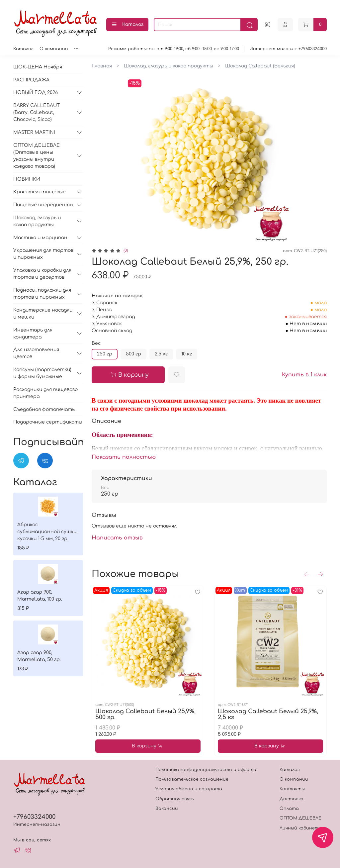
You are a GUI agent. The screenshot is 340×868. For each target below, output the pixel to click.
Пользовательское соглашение (192, 779)
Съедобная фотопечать (44, 409)
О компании (54, 49)
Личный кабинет (299, 828)
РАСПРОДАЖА (31, 80)
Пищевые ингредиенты (43, 205)
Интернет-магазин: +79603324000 (288, 49)
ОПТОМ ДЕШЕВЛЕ (300, 818)
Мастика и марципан (40, 238)
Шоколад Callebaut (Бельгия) (260, 66)
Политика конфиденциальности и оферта (206, 770)
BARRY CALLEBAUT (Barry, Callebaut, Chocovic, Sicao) (37, 112)
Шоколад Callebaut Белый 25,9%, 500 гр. (145, 714)
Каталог (127, 25)
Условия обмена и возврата (189, 789)
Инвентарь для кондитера (33, 334)
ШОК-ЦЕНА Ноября (38, 67)
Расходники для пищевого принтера (45, 393)
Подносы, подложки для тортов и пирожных (42, 294)
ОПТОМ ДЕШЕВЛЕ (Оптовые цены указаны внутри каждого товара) (37, 156)
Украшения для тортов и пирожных (43, 254)
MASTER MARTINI (34, 132)
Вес (96, 343)
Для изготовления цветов (36, 353)
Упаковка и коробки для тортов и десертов (42, 274)
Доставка (292, 799)
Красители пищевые (40, 192)
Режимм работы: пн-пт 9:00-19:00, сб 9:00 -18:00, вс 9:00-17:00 (174, 49)
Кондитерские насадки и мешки (43, 314)
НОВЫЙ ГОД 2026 (36, 93)
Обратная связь (174, 799)
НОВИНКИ (27, 179)
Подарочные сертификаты (48, 422)
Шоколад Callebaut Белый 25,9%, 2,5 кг (268, 714)
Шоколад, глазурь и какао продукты (169, 66)
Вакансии (167, 809)
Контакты (292, 789)
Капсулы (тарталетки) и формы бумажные (42, 373)
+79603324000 (34, 817)
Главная (102, 66)
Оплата (289, 809)
